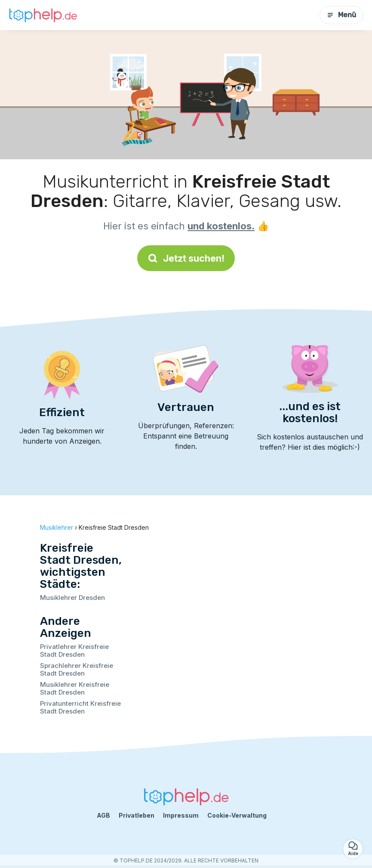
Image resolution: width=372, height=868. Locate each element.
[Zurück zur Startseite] (43, 15)
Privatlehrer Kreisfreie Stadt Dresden (74, 650)
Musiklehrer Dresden (72, 598)
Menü (341, 15)
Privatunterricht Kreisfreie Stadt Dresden (80, 707)
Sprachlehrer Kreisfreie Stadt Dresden (77, 669)
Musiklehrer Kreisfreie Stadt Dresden (75, 688)
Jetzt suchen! (186, 258)
